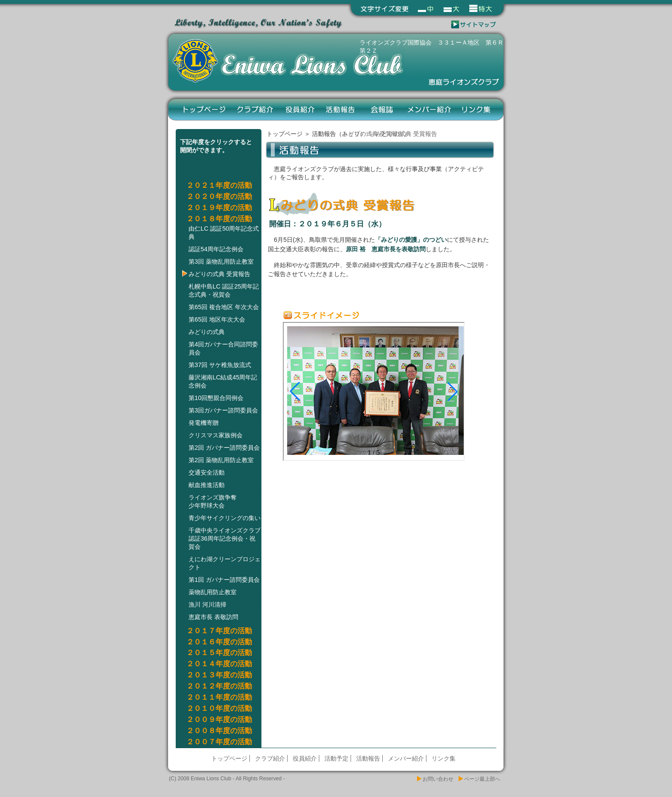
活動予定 (336, 758)
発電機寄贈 (204, 423)
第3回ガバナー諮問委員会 (223, 410)
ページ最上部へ (482, 779)
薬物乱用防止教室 (213, 592)
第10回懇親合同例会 (216, 398)
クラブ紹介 (256, 109)
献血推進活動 (207, 485)
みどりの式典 (207, 332)
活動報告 (341, 109)
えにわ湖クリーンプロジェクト (225, 563)
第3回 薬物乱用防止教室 (221, 262)
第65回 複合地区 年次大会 (224, 307)
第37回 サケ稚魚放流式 (220, 365)
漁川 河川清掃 (207, 605)
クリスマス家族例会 (216, 435)
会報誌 (382, 109)
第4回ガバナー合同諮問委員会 (223, 348)
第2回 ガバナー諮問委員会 (224, 448)
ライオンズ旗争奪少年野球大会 (213, 501)
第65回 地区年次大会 (217, 319)
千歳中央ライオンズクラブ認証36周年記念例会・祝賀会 (225, 538)
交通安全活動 (207, 472)
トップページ (204, 109)
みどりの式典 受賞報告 (219, 274)
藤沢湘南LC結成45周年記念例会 (223, 381)
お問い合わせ (438, 779)
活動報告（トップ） (339, 134)
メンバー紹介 (429, 109)
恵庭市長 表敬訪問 (213, 617)
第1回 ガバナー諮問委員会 (224, 580)
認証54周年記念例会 (216, 249)
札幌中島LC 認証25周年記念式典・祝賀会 (224, 290)
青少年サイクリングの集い (225, 518)
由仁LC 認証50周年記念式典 (224, 233)
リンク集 (476, 109)
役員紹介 (300, 109)
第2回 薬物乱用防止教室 (221, 460)
